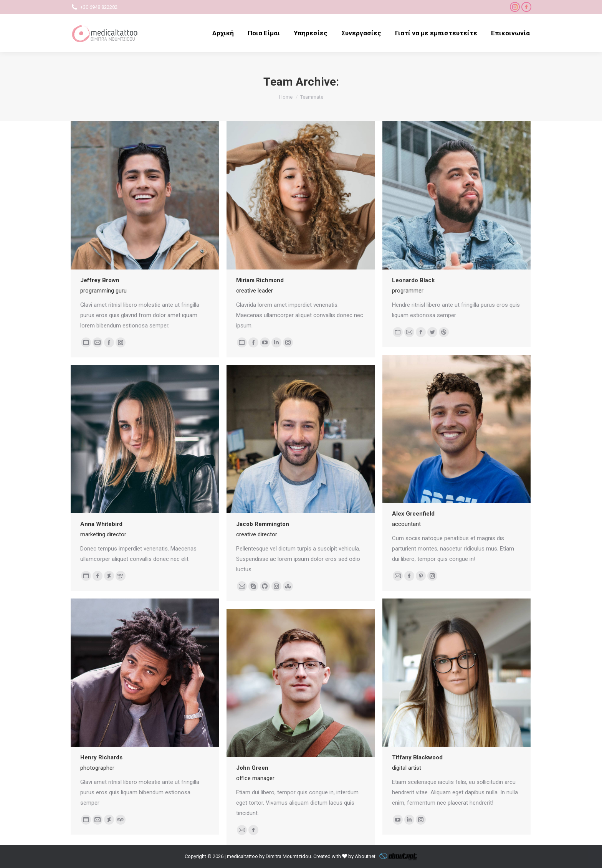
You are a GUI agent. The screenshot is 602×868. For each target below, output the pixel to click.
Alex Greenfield (413, 514)
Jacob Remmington (263, 524)
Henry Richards (101, 757)
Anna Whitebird (101, 524)
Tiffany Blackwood (417, 757)
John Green (252, 768)
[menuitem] (223, 33)
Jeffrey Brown (100, 280)
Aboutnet (365, 856)
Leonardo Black (413, 280)
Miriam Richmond (260, 280)
